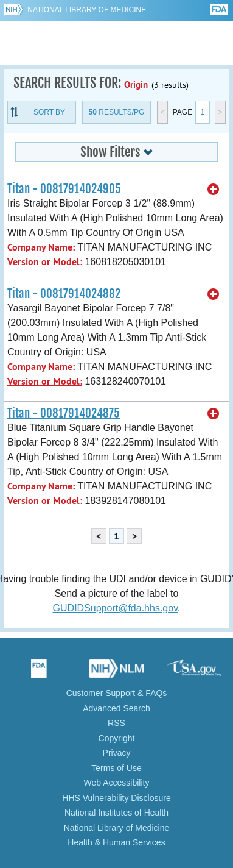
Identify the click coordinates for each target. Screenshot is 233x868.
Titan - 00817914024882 (64, 294)
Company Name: (41, 247)
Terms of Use (116, 768)
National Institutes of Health (117, 813)
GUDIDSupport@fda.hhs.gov (115, 608)
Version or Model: (45, 262)
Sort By (49, 112)
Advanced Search (117, 708)
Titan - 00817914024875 (64, 413)
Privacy (117, 753)
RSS (117, 723)
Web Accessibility (117, 783)
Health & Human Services (116, 842)
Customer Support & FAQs (117, 693)
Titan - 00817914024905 (64, 189)
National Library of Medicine (87, 10)
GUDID (117, 43)
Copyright (117, 738)
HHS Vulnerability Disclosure (116, 798)
